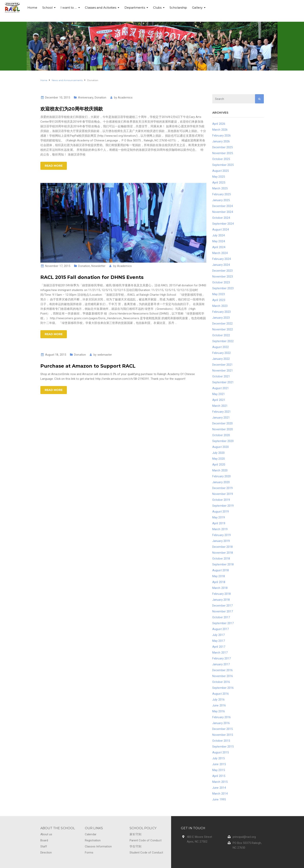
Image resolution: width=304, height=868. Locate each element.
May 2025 (219, 177)
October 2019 (221, 500)
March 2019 (220, 529)
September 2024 (223, 224)
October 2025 (221, 159)
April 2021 (219, 400)
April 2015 (219, 776)
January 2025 (221, 200)
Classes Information (98, 846)
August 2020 (221, 447)
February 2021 (221, 412)
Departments (135, 8)
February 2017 (221, 658)
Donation (101, 98)
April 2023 (219, 300)
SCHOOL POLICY (143, 828)
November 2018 (223, 553)
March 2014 (220, 794)
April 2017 (219, 647)
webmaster (105, 355)
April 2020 (219, 465)
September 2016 (223, 688)
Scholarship (178, 8)
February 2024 (221, 259)
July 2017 (218, 635)
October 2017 (221, 617)
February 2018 (221, 594)
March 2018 (220, 588)
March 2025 (220, 188)
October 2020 (221, 435)
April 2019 (219, 523)
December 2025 (222, 147)
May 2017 (219, 641)
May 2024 (219, 241)
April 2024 (219, 247)
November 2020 (223, 429)
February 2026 (221, 136)
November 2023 (223, 277)
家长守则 (135, 834)
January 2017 (221, 664)
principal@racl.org (244, 837)
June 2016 (219, 705)
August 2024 (221, 230)
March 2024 (220, 253)
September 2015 (223, 747)
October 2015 (221, 741)
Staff (44, 846)
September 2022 (223, 341)
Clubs (157, 8)
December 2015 (222, 729)
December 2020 (222, 423)
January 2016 (221, 723)
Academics (125, 98)
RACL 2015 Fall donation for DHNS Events (92, 277)
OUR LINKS (94, 828)
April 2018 (219, 582)
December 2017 (222, 606)
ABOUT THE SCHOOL (58, 828)
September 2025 (223, 165)
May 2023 (219, 294)
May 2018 (219, 576)
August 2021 (221, 388)
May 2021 (219, 394)
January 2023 (221, 318)
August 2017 (221, 629)
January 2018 (221, 600)
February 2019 (221, 535)
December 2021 (222, 365)
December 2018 (222, 547)
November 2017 (223, 611)
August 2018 (221, 570)
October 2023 (221, 282)
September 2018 (223, 564)
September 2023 (223, 288)
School (48, 8)
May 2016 (219, 711)
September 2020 (223, 441)
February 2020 (221, 476)
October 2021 (221, 376)
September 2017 (223, 623)
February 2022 (221, 353)
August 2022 (221, 347)
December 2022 (222, 324)
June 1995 (219, 799)
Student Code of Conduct (146, 853)
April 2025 (219, 183)
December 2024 (222, 206)
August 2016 (221, 694)
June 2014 (219, 788)
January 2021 (221, 418)
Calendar (91, 834)
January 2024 (221, 265)
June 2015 (219, 764)
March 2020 (220, 470)
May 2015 (219, 770)
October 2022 (221, 335)
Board (44, 840)
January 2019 (221, 541)
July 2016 (218, 700)
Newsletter (98, 266)
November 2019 (223, 494)
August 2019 (221, 512)
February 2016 (221, 717)
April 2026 (219, 124)
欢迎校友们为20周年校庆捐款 (72, 109)
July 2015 (218, 758)
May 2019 (219, 517)
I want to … (69, 8)
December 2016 (222, 670)
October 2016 (221, 682)
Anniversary (86, 98)
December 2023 (222, 271)
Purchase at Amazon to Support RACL (88, 366)
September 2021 (223, 382)
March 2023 (220, 306)
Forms (89, 853)
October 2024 (221, 218)
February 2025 (221, 194)
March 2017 (220, 653)
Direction (46, 853)
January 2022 (221, 359)
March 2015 (220, 782)
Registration (93, 840)
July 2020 (218, 453)
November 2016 (223, 676)
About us (46, 834)
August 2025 (221, 171)
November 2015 (223, 735)
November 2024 (223, 212)
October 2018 (221, 559)
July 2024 (218, 235)
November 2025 (223, 153)
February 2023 (221, 312)
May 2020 (219, 459)
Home (32, 8)
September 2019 (223, 506)
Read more (54, 166)
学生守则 (135, 846)
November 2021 (223, 371)
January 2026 (221, 141)
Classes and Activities (101, 8)
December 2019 (222, 488)
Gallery (197, 8)
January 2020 (221, 482)
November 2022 (223, 329)
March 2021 (220, 406)
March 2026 (220, 130)
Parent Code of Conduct (146, 840)
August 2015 (221, 752)
